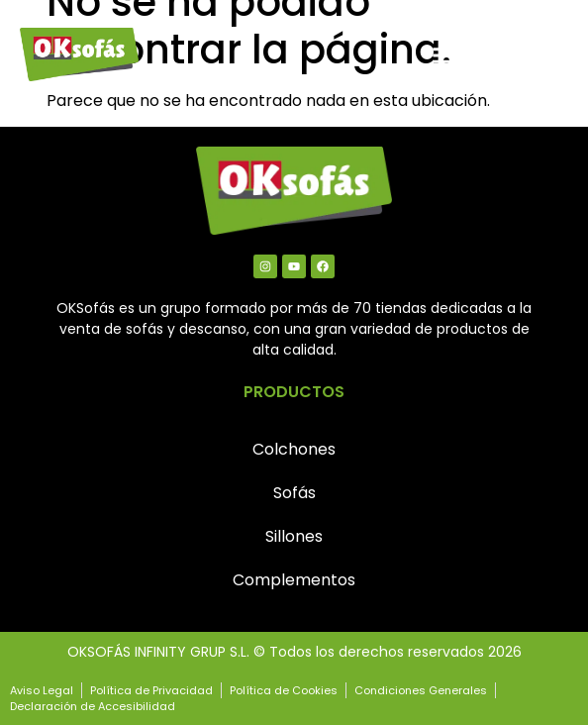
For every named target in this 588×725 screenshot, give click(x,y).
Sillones (294, 536)
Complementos (294, 580)
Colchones (294, 449)
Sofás (294, 493)
